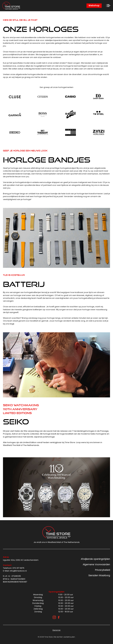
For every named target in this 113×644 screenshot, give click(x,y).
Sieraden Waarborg (99, 575)
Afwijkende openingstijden (95, 559)
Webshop (94, 5)
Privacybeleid (103, 570)
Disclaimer (56, 630)
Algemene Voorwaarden (96, 564)
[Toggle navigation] (108, 6)
